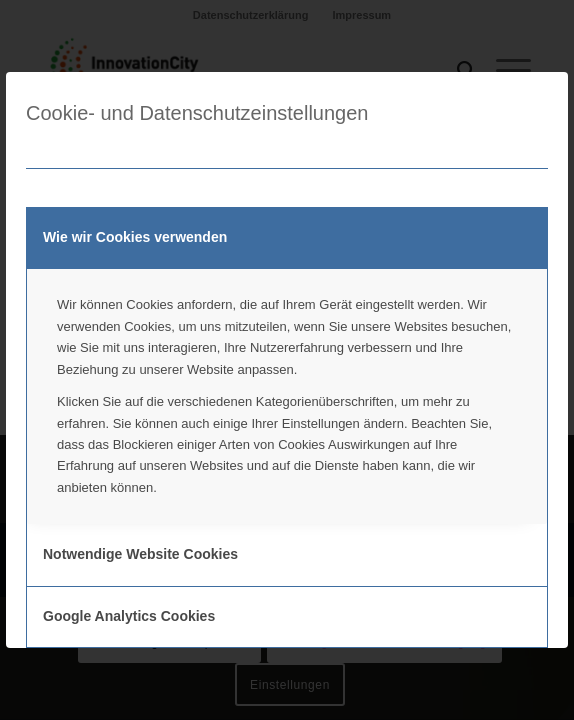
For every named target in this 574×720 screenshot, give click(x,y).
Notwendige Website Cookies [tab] (140, 554)
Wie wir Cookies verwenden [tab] (135, 237)
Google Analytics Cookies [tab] (129, 616)
